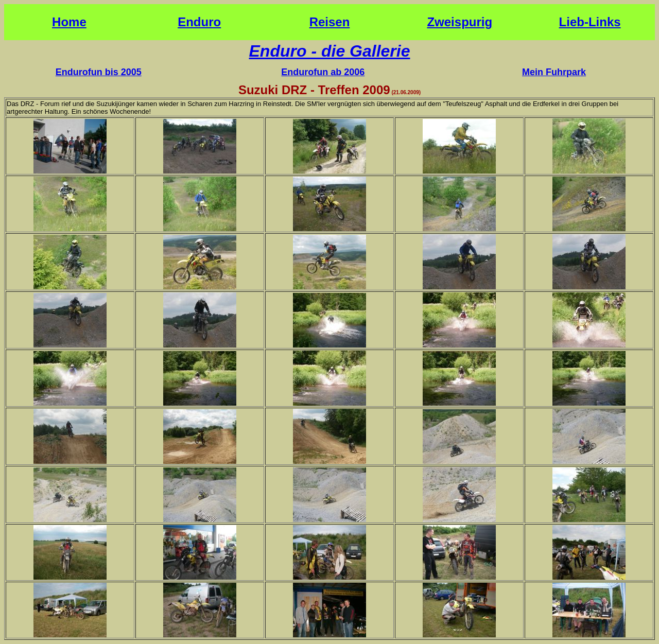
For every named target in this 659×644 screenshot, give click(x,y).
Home (69, 22)
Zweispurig (459, 22)
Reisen (330, 22)
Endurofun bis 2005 (99, 72)
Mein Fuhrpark (554, 72)
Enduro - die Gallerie (330, 51)
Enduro (199, 22)
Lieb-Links (590, 22)
